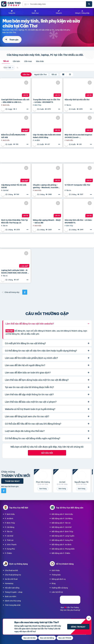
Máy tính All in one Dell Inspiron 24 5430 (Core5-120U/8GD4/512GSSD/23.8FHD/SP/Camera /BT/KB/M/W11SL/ (79, 136)
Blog (54, 583)
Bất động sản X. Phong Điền (63, 549)
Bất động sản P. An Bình (62, 544)
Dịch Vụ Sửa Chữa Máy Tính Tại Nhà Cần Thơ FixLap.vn (14, 221)
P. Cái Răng (10, 527)
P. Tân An (9, 531)
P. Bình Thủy (10, 523)
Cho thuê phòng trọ (13, 575)
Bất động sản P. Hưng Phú (62, 540)
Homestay (9, 583)
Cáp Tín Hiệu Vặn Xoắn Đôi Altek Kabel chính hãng (47, 136)
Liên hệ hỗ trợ (57, 592)
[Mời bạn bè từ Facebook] (4, 491)
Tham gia (14, 39)
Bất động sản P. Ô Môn (61, 553)
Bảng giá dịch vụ (59, 579)
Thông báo (56, 575)
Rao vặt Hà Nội (30, 638)
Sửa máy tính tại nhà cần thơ (77, 99)
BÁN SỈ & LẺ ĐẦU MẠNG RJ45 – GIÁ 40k (14, 136)
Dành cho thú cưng (13, 601)
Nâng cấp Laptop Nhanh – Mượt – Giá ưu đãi (47, 221)
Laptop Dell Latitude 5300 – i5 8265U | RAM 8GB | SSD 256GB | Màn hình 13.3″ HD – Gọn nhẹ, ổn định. (15, 271)
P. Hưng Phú (10, 549)
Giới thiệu (56, 570)
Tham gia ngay (12, 481)
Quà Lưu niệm (11, 596)
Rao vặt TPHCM (65, 638)
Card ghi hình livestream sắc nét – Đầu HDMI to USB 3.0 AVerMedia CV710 (15, 101)
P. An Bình (9, 518)
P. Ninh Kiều (10, 514)
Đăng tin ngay (78, 627)
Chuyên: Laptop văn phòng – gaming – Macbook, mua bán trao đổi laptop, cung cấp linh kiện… (46, 186)
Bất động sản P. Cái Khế (62, 527)
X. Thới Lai (9, 540)
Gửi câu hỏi (47, 453)
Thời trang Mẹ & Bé (13, 605)
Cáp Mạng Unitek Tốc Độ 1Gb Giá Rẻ (14, 186)
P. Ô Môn (8, 553)
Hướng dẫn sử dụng (60, 588)
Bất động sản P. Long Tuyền (63, 536)
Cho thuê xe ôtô (11, 570)
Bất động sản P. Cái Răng (62, 518)
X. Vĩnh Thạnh (11, 544)
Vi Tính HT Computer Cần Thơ (77, 185)
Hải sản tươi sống (12, 588)
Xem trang (43, 489)
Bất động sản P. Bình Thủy (62, 531)
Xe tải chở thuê (11, 579)
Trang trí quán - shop (14, 592)
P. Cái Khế (9, 536)
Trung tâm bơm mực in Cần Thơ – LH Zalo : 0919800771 (47, 101)
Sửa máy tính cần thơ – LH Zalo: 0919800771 (78, 221)
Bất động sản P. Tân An (61, 523)
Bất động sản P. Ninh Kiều (62, 514)
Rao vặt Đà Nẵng (47, 638)
